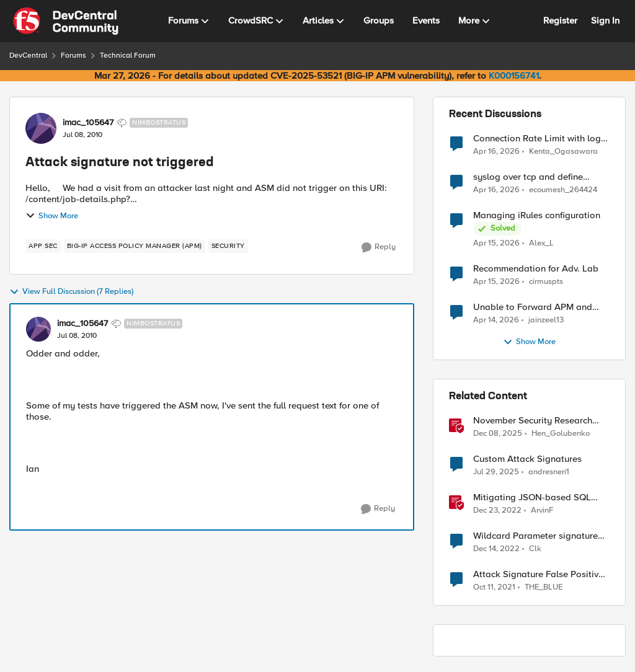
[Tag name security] (228, 246)
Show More (52, 216)
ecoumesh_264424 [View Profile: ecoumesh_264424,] (563, 190)
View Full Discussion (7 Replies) (71, 292)
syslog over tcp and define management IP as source (528, 177)
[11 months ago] (496, 472)
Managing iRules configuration (537, 215)
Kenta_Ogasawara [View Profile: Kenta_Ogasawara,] (563, 151)
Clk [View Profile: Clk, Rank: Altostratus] (535, 549)
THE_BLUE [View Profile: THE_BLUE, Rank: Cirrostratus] (544, 587)
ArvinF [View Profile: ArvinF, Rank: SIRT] (542, 511)
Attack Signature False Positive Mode (538, 574)
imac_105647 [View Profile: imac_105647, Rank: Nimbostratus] (88, 123)
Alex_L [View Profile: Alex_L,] (541, 243)
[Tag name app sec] (43, 246)
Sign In (605, 20)
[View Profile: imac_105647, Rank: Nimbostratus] (41, 128)
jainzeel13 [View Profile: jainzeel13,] (546, 320)
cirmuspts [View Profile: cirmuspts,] (546, 282)
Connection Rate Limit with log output (537, 139)
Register (560, 20)
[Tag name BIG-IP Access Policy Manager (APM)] (135, 246)
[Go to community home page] (66, 21)
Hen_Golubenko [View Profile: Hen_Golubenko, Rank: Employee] (561, 434)
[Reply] (379, 247)
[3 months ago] (496, 151)
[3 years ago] (497, 511)
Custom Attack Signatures (527, 459)
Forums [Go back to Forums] (73, 55)
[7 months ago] (498, 434)
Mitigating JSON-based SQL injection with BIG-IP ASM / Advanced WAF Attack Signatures (532, 497)
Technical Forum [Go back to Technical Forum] (128, 55)
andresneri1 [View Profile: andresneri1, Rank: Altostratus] (549, 472)
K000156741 (514, 76)
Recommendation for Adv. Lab (536, 269)
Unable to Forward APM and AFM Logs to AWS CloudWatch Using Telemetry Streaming (537, 307)
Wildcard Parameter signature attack (535, 536)
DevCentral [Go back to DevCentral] (28, 55)
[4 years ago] (494, 588)
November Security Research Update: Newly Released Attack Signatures (540, 421)
